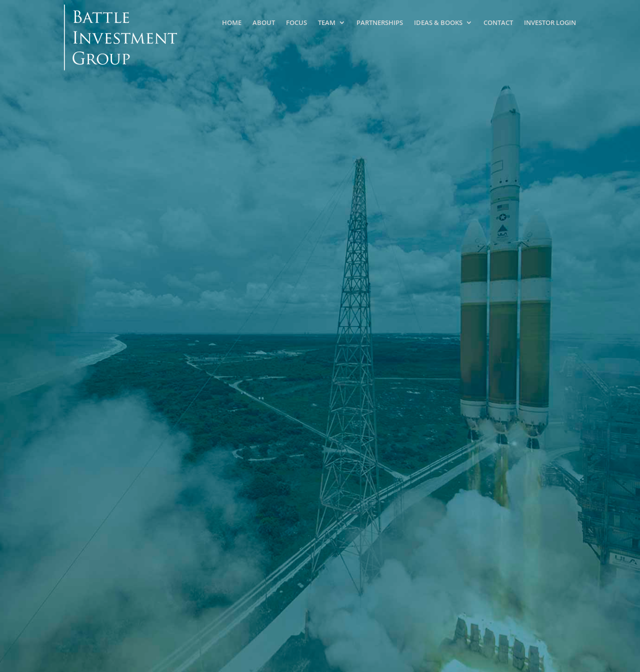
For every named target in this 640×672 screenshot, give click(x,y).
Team (327, 22)
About (264, 22)
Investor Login (550, 22)
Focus (296, 22)
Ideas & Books (438, 22)
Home (232, 22)
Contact (498, 22)
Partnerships (380, 22)
